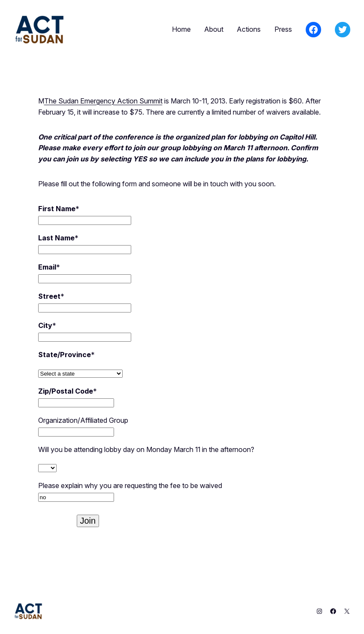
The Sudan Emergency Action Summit (103, 101)
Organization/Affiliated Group (83, 420)
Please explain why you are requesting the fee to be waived (130, 485)
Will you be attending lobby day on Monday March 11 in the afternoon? (146, 449)
